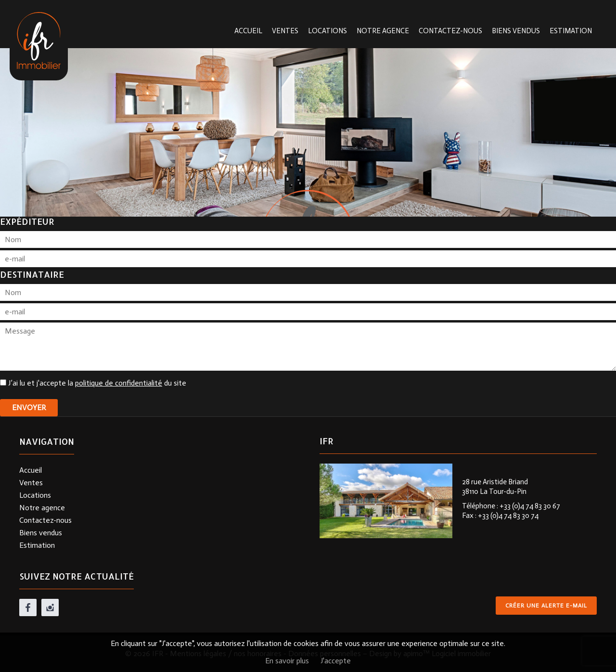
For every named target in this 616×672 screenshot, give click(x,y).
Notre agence (383, 31)
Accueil (248, 31)
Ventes (285, 31)
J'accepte (336, 661)
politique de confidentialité (119, 383)
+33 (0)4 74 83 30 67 (530, 506)
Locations (327, 31)
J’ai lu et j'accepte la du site (97, 383)
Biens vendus (516, 31)
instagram (50, 607)
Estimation (571, 31)
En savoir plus (287, 661)
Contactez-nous (450, 31)
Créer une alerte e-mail (546, 606)
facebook (28, 607)
